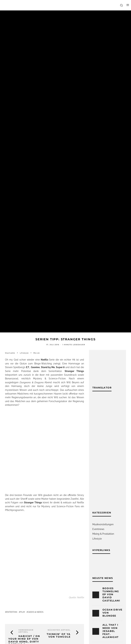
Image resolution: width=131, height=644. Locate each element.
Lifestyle (97, 539)
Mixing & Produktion (103, 534)
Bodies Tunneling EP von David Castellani (111, 594)
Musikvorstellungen (103, 524)
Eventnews (98, 529)
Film (23, 612)
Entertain (12, 612)
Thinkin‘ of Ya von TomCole (59, 636)
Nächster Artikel (59, 630)
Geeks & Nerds (36, 612)
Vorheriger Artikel (26, 631)
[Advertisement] (107, 454)
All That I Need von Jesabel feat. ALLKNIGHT (111, 631)
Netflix (80, 503)
